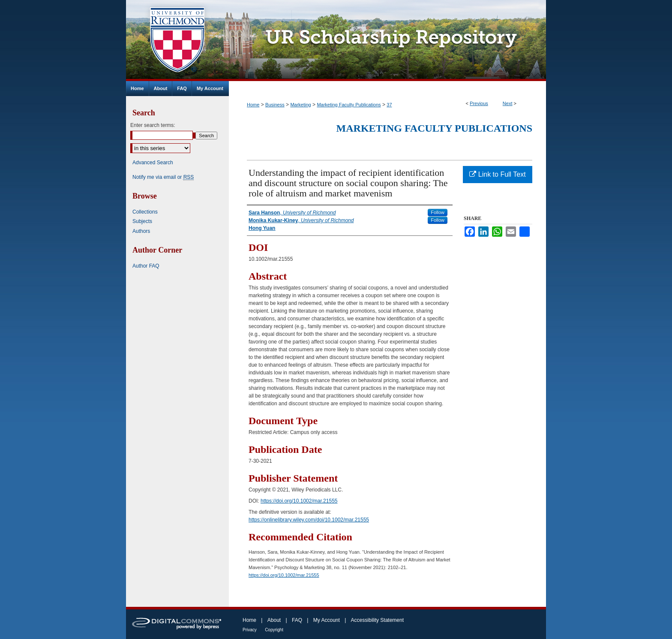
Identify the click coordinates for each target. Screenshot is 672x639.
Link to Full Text (497, 174)
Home (253, 105)
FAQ (297, 620)
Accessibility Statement (377, 620)
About (274, 620)
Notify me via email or (163, 177)
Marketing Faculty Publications (349, 105)
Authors (141, 231)
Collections (145, 212)
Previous (479, 103)
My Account (327, 620)
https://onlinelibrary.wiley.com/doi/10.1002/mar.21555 (309, 520)
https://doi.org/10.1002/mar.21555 (299, 501)
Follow (438, 212)
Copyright (274, 630)
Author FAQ (146, 266)
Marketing (300, 105)
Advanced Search (153, 163)
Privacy (250, 630)
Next (508, 103)
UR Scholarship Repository (387, 41)
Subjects (142, 221)
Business (275, 105)
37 (389, 105)
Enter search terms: (153, 125)
